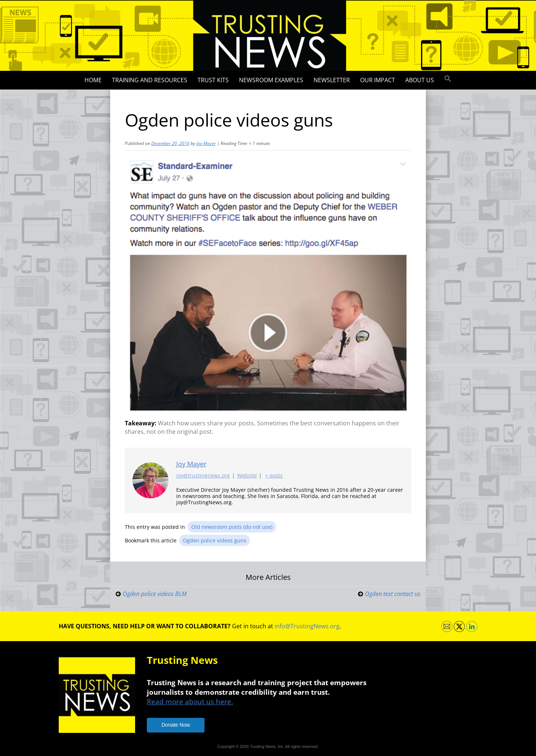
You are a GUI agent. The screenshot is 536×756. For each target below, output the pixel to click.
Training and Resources (150, 80)
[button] (448, 79)
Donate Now (176, 725)
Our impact (378, 80)
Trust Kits (213, 80)
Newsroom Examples (271, 80)
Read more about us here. (190, 702)
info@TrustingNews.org (307, 626)
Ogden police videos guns (215, 540)
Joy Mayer (206, 143)
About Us (420, 80)
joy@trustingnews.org (203, 476)
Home (93, 80)
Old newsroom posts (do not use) (232, 527)
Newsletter (332, 80)
